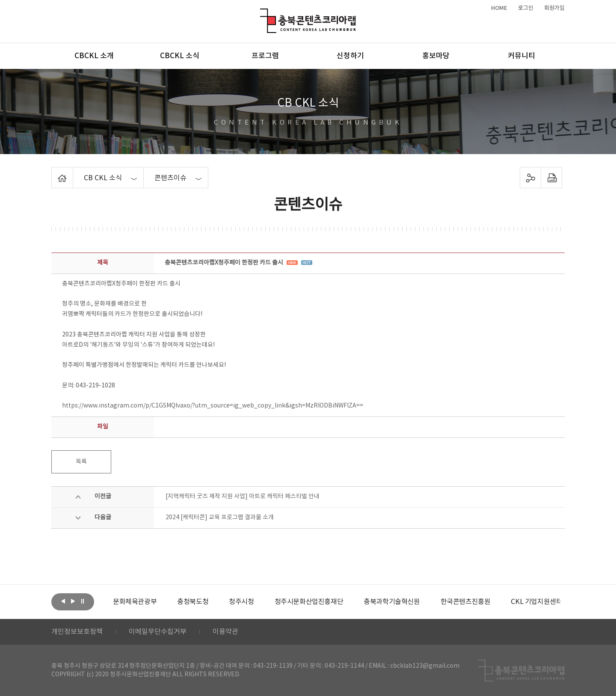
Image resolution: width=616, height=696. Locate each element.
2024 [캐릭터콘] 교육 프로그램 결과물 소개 (220, 518)
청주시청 (241, 602)
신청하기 (350, 56)
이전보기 (63, 601)
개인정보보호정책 (77, 632)
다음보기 (73, 601)
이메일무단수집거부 (158, 632)
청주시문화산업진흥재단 (309, 602)
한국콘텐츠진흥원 (466, 602)
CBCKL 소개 (94, 56)
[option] (135, 602)
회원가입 (554, 8)
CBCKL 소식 (180, 56)
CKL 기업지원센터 (536, 602)
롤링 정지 (83, 601)
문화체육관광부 (135, 602)
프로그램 (265, 56)
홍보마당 (436, 56)
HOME (499, 8)
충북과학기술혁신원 (392, 602)
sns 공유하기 (531, 178)
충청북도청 (193, 602)
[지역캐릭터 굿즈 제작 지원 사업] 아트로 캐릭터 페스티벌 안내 (243, 497)
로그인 (526, 8)
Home (54, 172)
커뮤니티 (521, 56)
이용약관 (225, 632)
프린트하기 (552, 178)
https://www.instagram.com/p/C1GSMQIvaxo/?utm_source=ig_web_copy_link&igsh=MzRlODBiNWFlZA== (213, 406)
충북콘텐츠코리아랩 (262, 13)
